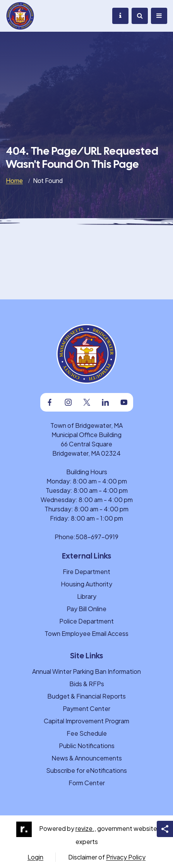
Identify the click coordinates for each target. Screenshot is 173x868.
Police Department (86, 621)
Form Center (87, 783)
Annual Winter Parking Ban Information (86, 671)
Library (87, 596)
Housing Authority (86, 584)
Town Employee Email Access (86, 633)
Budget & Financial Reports (86, 696)
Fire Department (86, 572)
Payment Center (86, 708)
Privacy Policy (126, 857)
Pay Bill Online (86, 609)
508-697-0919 (97, 537)
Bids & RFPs (87, 684)
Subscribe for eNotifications (86, 770)
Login (35, 857)
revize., (86, 828)
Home (14, 181)
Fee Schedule (87, 733)
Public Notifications (87, 746)
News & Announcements (87, 758)
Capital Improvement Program (86, 721)
